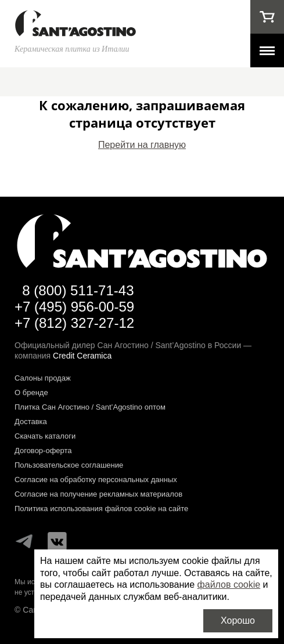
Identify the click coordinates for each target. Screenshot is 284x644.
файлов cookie (229, 585)
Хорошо (238, 621)
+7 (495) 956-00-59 (74, 307)
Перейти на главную (142, 145)
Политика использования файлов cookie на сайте (101, 509)
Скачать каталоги (45, 436)
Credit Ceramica (82, 356)
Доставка (31, 422)
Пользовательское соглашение (69, 465)
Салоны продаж (43, 378)
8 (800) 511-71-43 (78, 290)
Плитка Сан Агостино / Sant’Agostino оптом (90, 407)
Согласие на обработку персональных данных (96, 480)
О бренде (31, 392)
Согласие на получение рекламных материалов (98, 494)
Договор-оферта (43, 451)
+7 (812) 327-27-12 (74, 323)
